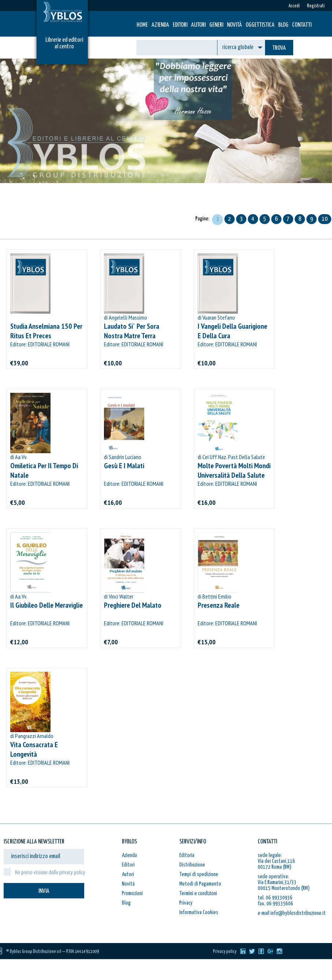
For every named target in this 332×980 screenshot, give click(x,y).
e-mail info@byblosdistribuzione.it (292, 913)
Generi (216, 25)
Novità (234, 25)
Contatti (302, 25)
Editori (180, 25)
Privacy (186, 903)
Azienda (160, 25)
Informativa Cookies (199, 912)
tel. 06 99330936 (275, 898)
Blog (283, 25)
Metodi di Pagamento (200, 884)
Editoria (187, 855)
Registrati (316, 6)
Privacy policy (225, 952)
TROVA (279, 48)
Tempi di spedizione (199, 874)
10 (325, 219)
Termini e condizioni (198, 893)
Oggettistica (260, 25)
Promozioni (132, 893)
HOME (142, 25)
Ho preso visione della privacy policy (50, 873)
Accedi (294, 6)
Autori (198, 25)
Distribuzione (192, 865)
